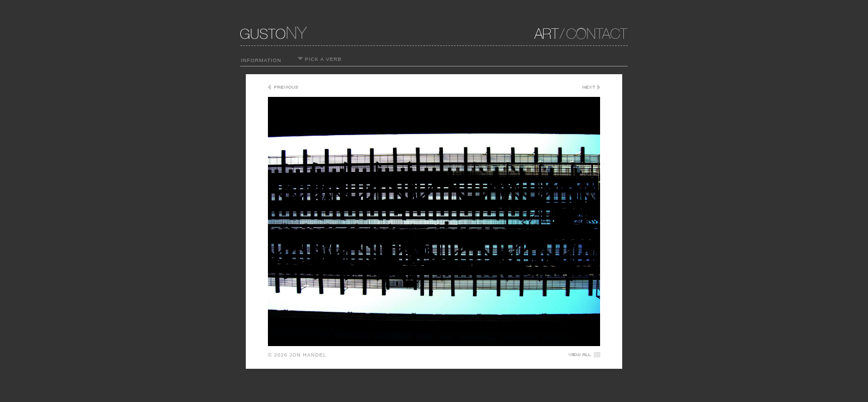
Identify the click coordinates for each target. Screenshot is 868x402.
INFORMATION (261, 60)
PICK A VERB (320, 59)
